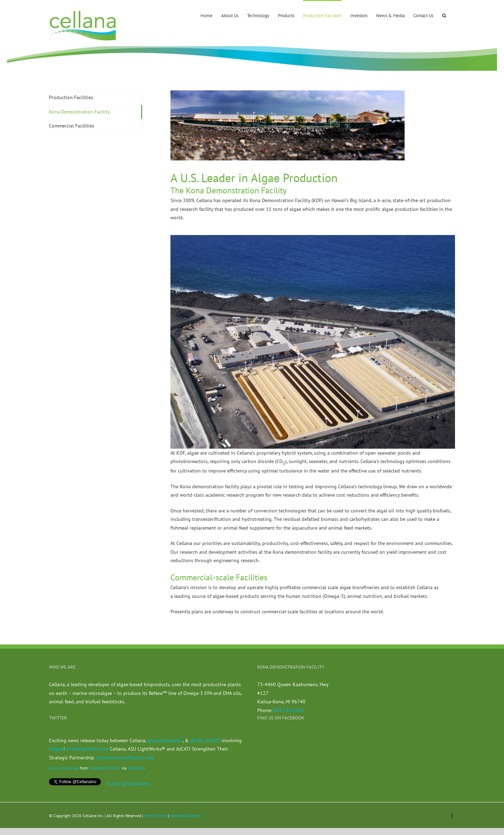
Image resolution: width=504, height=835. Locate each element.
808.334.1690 (288, 710)
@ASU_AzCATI (205, 740)
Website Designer (185, 816)
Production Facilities (71, 97)
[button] (444, 15)
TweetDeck (136, 768)
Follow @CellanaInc (128, 784)
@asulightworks (165, 740)
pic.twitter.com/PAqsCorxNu (125, 758)
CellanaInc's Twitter (105, 768)
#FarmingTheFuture (87, 749)
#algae (56, 749)
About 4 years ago (64, 768)
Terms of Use (156, 816)
